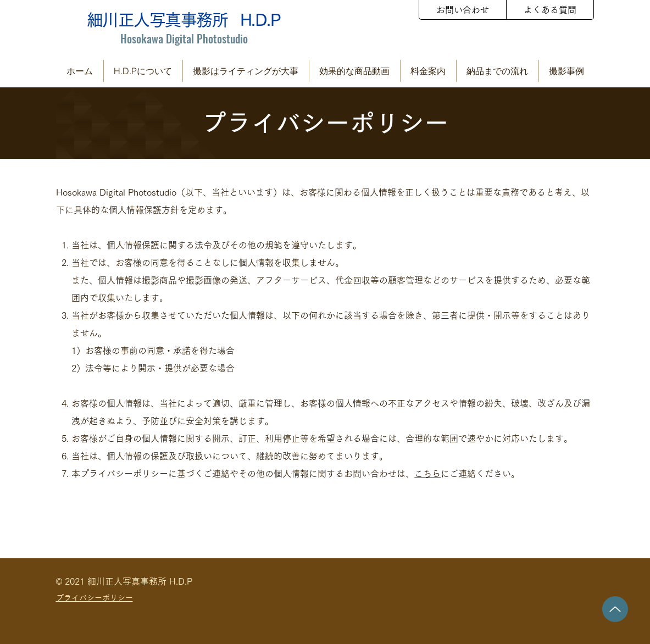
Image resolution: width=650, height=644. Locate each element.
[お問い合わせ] (463, 10)
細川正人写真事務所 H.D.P (184, 20)
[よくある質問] (550, 10)
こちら (427, 474)
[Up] (615, 609)
